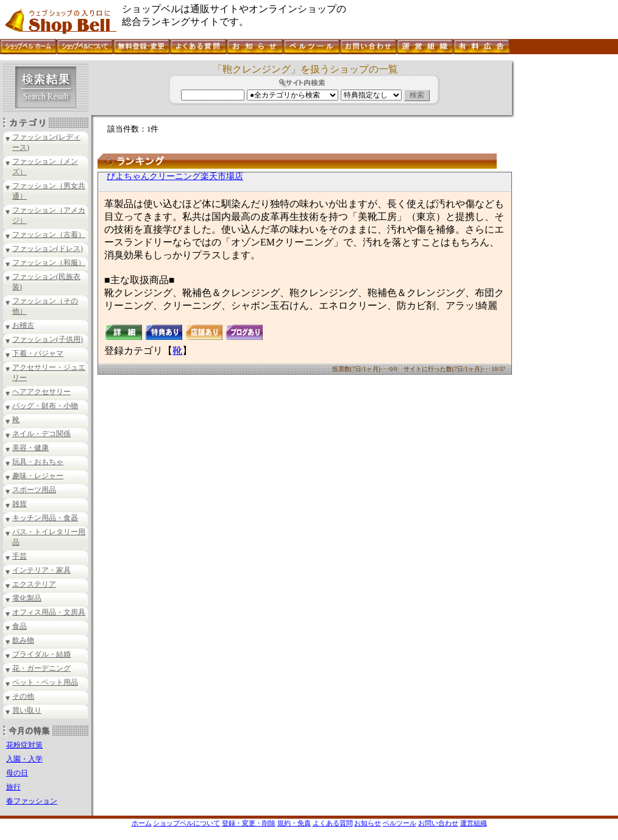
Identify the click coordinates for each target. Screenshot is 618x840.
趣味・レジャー (38, 476)
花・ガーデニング (41, 668)
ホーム (142, 823)
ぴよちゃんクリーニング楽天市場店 (175, 176)
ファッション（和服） (49, 263)
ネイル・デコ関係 (41, 434)
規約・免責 (294, 823)
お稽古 (23, 325)
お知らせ (368, 823)
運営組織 (474, 823)
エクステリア (34, 584)
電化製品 (27, 598)
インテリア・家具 (41, 570)
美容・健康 (30, 448)
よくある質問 (333, 823)
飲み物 (23, 640)
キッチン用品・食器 (45, 518)
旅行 (13, 787)
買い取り (27, 710)
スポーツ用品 (34, 490)
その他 (23, 696)
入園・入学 (24, 759)
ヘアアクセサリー (41, 392)
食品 (20, 626)
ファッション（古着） (49, 235)
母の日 (17, 773)
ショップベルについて (186, 823)
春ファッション (32, 801)
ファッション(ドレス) (48, 249)
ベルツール (400, 823)
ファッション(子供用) (48, 339)
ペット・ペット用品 (45, 682)
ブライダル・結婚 (41, 654)
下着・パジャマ (38, 353)
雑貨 (20, 504)
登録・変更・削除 (249, 823)
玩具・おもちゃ (38, 462)
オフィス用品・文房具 (49, 612)
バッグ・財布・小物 (45, 406)
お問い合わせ (438, 823)
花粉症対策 (24, 745)
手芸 (20, 556)
